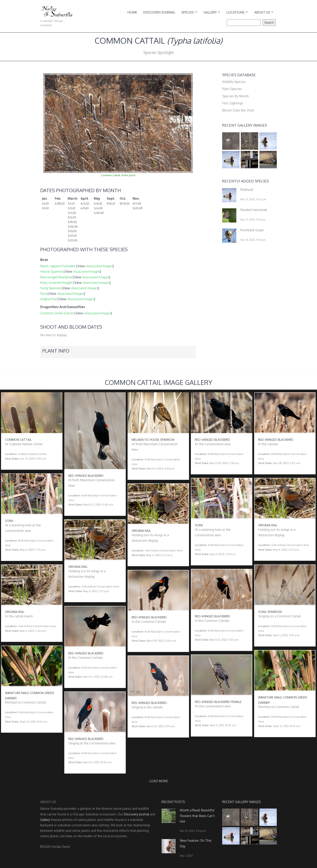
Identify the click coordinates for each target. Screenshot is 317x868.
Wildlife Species (234, 82)
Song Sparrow (51, 288)
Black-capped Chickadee (58, 266)
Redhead (247, 190)
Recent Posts (173, 802)
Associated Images (99, 266)
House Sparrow (52, 271)
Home (132, 12)
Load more (159, 781)
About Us (264, 12)
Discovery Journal (159, 12)
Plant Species (232, 89)
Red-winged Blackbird (56, 277)
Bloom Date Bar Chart (238, 110)
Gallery (212, 12)
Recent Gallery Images (245, 125)
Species (189, 12)
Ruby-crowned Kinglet (56, 283)
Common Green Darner (57, 313)
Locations (237, 12)
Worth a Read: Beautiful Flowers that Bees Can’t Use (197, 816)
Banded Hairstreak (254, 210)
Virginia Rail (49, 299)
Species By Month (236, 96)
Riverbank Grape (252, 230)
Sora (44, 294)
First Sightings (233, 103)
